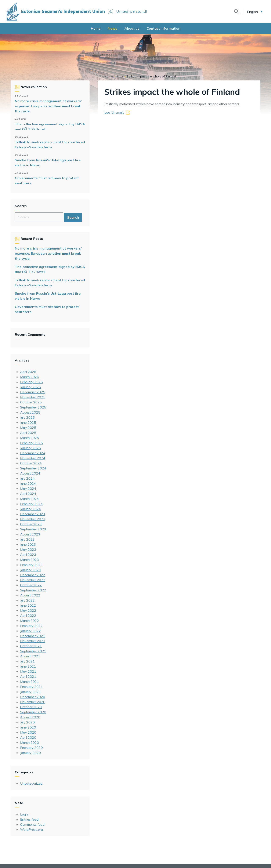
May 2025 (28, 428)
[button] (255, 11)
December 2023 (33, 514)
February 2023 (31, 565)
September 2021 (33, 651)
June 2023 (28, 544)
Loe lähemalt (114, 112)
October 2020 (31, 707)
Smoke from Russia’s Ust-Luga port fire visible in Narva (48, 163)
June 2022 (28, 605)
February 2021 (31, 687)
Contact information (163, 28)
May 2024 (28, 489)
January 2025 (30, 448)
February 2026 (31, 382)
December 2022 (33, 575)
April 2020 (28, 737)
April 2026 (28, 372)
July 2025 (27, 417)
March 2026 (30, 377)
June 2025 (28, 422)
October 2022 (31, 585)
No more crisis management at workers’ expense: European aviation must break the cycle (48, 106)
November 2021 (33, 641)
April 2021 (28, 676)
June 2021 (28, 666)
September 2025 (33, 407)
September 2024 (33, 468)
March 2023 (30, 560)
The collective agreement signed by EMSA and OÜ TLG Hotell (50, 127)
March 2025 (30, 438)
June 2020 (28, 727)
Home (96, 28)
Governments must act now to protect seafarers (47, 181)
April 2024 (28, 494)
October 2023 (31, 524)
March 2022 (30, 621)
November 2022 (33, 580)
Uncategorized (31, 783)
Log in (25, 814)
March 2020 (30, 742)
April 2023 (28, 555)
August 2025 (30, 412)
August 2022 (30, 595)
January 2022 (30, 631)
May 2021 (28, 671)
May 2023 (28, 549)
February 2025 (31, 443)
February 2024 (31, 504)
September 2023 (33, 529)
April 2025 (28, 433)
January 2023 (30, 570)
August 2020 (30, 717)
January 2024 (30, 509)
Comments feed (32, 824)
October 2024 (31, 463)
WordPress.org (31, 829)
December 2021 (33, 636)
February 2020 (31, 748)
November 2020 (33, 702)
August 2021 (30, 656)
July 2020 (27, 722)
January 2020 (30, 753)
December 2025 (33, 392)
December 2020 (33, 697)
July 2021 (27, 661)
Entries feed (29, 819)
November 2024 (33, 458)
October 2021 (31, 646)
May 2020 (28, 732)
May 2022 (28, 610)
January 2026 (30, 387)
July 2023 (27, 539)
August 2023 (30, 534)
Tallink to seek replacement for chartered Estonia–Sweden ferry (50, 145)
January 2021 (30, 692)
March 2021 (30, 682)
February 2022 (31, 626)
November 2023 (33, 519)
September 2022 (33, 590)
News (113, 28)
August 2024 (30, 473)
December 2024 (33, 453)
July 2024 (27, 478)
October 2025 (31, 402)
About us (132, 28)
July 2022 (27, 600)
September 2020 (33, 712)
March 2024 (30, 499)
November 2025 (33, 397)
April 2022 (28, 615)
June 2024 (28, 483)
